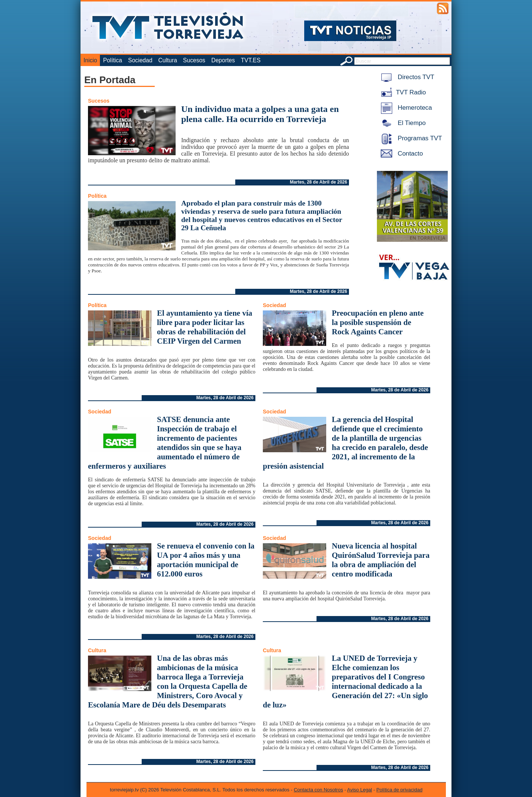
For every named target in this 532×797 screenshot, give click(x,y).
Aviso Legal (360, 790)
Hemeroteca (405, 108)
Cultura (168, 60)
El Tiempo (402, 123)
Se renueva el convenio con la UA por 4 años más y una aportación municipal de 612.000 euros (206, 560)
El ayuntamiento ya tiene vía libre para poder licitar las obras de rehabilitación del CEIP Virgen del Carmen (205, 327)
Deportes (223, 60)
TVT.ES (251, 60)
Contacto (400, 154)
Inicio (90, 60)
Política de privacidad (400, 790)
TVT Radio (402, 92)
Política (112, 60)
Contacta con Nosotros (318, 790)
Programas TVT (410, 138)
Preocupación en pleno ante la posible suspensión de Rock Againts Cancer (378, 322)
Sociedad (140, 60)
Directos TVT (406, 77)
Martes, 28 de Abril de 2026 (319, 182)
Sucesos (194, 60)
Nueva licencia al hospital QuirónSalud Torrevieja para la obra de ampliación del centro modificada (381, 560)
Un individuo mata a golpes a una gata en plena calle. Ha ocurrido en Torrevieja (260, 114)
